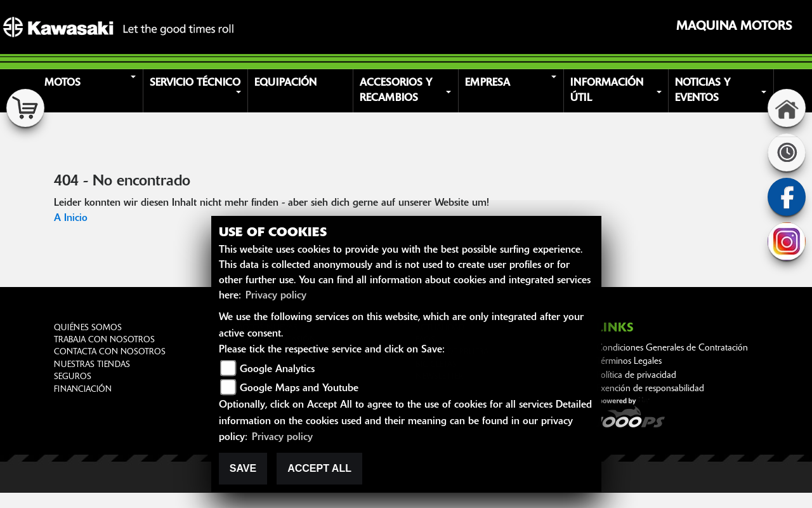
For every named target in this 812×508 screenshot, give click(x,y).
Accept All (319, 468)
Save (243, 468)
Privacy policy (276, 296)
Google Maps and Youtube (299, 389)
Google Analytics (277, 370)
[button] (93, 91)
